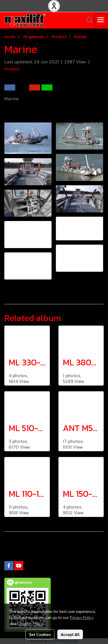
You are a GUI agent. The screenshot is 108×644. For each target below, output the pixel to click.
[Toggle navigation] (101, 20)
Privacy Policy (82, 617)
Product (12, 69)
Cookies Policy (31, 623)
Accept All (70, 634)
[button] (88, 20)
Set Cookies (40, 634)
